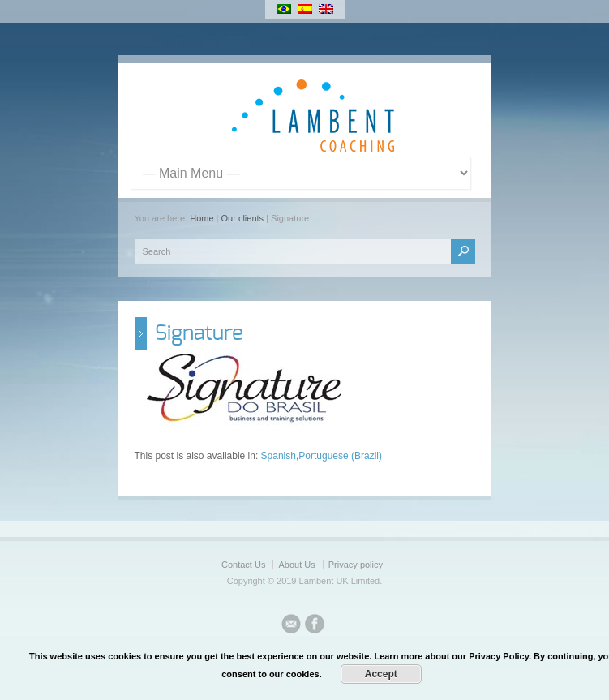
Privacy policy (356, 565)
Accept (381, 674)
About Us (296, 565)
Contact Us (243, 565)
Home (202, 218)
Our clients (243, 218)
